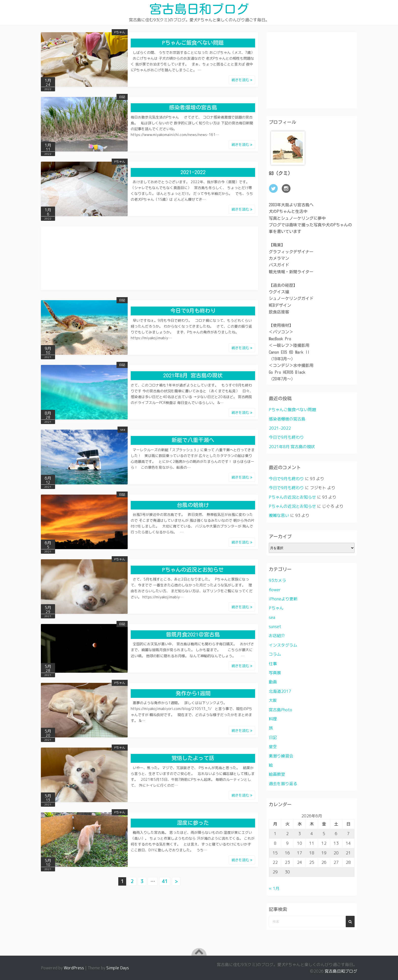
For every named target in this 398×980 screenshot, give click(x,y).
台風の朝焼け (193, 505)
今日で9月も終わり (193, 311)
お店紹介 (277, 636)
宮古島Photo (280, 709)
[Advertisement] (150, 254)
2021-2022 (193, 172)
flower (275, 589)
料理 (273, 719)
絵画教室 (277, 774)
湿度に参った (193, 823)
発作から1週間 (193, 693)
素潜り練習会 (281, 756)
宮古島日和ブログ (199, 9)
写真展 (275, 673)
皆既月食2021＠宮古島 (193, 634)
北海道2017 (280, 691)
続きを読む (242, 80)
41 (165, 881)
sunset (275, 627)
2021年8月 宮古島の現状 (193, 375)
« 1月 (274, 888)
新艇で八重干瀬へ (193, 440)
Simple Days (118, 968)
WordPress (74, 968)
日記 (122, 97)
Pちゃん (120, 32)
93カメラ (277, 580)
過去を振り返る (283, 783)
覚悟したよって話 (193, 758)
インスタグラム (283, 645)
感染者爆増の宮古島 (193, 107)
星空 (273, 747)
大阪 (273, 700)
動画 (273, 682)
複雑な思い (279, 515)
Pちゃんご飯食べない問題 (193, 43)
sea (123, 429)
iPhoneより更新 (283, 599)
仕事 (273, 663)
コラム (275, 654)
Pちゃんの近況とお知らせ (193, 570)
